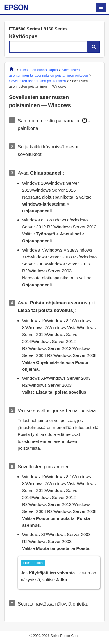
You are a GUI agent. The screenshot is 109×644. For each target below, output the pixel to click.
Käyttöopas (23, 36)
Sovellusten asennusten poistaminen (37, 81)
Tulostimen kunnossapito (38, 70)
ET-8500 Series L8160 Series (38, 29)
